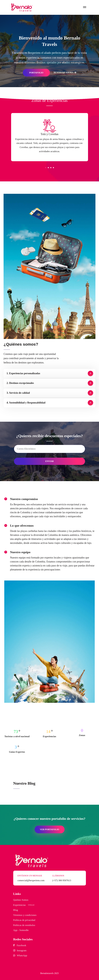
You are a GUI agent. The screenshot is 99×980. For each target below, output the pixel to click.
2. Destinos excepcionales (20, 383)
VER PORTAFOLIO (49, 829)
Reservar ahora (65, 73)
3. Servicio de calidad (18, 393)
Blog (16, 910)
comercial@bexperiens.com (31, 880)
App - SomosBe (21, 930)
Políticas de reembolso (24, 925)
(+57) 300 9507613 (62, 880)
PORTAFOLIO (36, 73)
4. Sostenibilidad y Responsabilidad (26, 403)
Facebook (22, 945)
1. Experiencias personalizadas (23, 373)
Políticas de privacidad (24, 920)
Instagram (22, 950)
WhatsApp (22, 955)
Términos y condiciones (25, 915)
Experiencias (20, 905)
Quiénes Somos (21, 900)
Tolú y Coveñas (49, 134)
